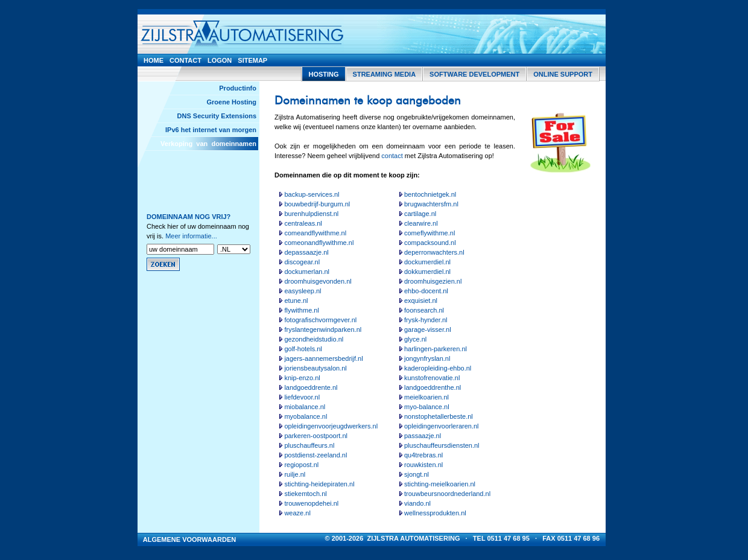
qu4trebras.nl (423, 455)
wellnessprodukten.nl (435, 513)
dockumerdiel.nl (427, 262)
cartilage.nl (420, 214)
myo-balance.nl (427, 407)
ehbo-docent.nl (426, 291)
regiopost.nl (301, 465)
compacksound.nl (430, 243)
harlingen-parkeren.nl (436, 349)
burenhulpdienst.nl (311, 214)
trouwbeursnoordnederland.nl (447, 494)
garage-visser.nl (428, 329)
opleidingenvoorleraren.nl (442, 426)
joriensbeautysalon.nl (315, 368)
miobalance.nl (305, 407)
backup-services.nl (312, 194)
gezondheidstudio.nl (314, 339)
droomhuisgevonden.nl (318, 281)
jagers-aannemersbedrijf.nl (323, 358)
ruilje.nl (295, 474)
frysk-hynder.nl (426, 320)
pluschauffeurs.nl (309, 445)
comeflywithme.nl (429, 233)
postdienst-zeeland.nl (315, 455)
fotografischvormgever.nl (320, 320)
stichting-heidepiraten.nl (319, 484)
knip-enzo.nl (302, 378)
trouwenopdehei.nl (311, 503)
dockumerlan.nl (307, 272)
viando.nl (417, 503)
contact (392, 156)
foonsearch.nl (424, 310)
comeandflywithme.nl (315, 233)
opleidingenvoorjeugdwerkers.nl (331, 426)
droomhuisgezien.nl (433, 281)
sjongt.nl (417, 474)
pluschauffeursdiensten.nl (442, 445)
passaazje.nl (423, 436)
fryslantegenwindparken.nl (323, 329)
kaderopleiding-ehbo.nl (438, 368)
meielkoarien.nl (426, 397)
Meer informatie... (191, 236)
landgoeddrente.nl (311, 387)
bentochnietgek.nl (430, 194)
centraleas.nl (303, 223)
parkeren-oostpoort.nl (316, 436)
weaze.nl (297, 513)
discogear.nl (302, 262)
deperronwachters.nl (434, 252)
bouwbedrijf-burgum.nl (317, 204)
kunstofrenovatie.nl (432, 378)
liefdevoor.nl (302, 397)
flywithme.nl (301, 310)
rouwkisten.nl (423, 465)
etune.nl (296, 301)
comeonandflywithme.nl (319, 243)
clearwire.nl (421, 223)
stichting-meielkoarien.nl (440, 484)
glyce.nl (415, 339)
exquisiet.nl (421, 301)
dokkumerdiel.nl (427, 272)
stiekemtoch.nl (305, 494)
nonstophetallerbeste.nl (439, 416)
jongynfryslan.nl (427, 358)
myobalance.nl (306, 416)
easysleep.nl (303, 291)
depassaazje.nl (306, 252)
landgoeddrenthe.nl (433, 387)
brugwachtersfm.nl (431, 204)
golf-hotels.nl (303, 349)
